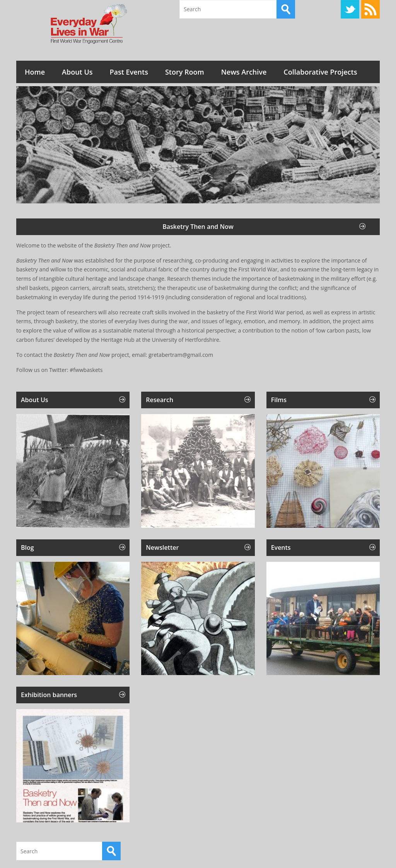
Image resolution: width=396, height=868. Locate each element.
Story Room (185, 72)
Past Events (129, 72)
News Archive (244, 72)
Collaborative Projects (320, 72)
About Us (77, 72)
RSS (370, 9)
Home (35, 72)
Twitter (350, 9)
